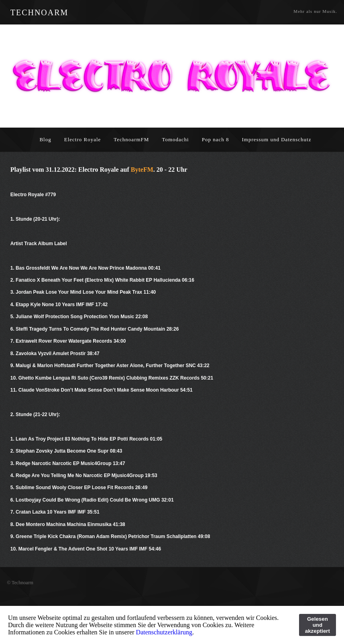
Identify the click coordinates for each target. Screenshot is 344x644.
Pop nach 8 (216, 139)
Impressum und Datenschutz (276, 139)
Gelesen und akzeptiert (318, 625)
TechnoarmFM (131, 139)
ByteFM (142, 170)
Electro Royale (83, 139)
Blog (45, 139)
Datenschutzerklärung (164, 632)
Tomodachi (175, 139)
